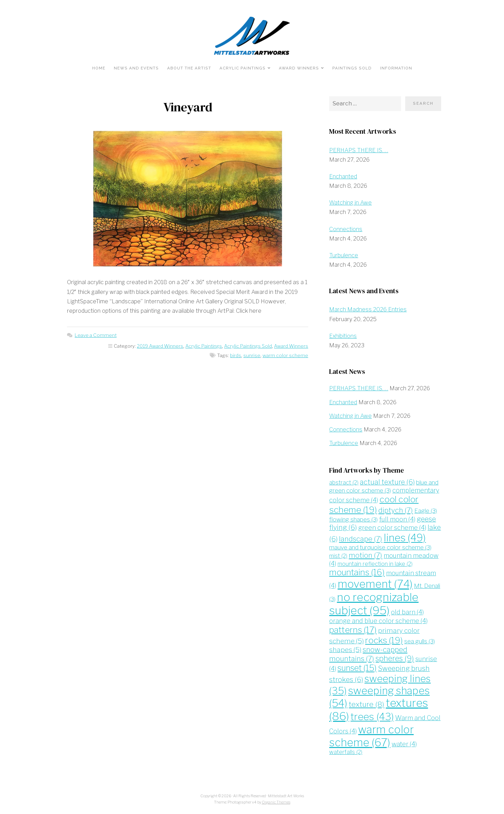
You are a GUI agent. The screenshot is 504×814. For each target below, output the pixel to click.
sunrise (252, 355)
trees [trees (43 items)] (372, 717)
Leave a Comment (96, 335)
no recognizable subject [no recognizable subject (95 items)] (374, 604)
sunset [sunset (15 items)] (357, 668)
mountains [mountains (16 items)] (357, 572)
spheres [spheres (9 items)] (395, 658)
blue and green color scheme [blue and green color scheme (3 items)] (384, 486)
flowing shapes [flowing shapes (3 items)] (353, 519)
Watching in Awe (350, 203)
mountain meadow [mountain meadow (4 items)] (384, 560)
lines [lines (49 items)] (405, 538)
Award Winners (299, 68)
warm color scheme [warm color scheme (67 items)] (371, 736)
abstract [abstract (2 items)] (344, 483)
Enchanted (343, 176)
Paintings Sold (352, 68)
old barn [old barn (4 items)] (407, 612)
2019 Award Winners (160, 346)
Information (396, 68)
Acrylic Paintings (243, 68)
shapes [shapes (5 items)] (345, 650)
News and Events (136, 68)
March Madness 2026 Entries (368, 309)
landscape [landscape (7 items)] (361, 539)
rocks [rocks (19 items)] (384, 640)
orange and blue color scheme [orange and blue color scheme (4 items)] (378, 621)
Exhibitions (343, 336)
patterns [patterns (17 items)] (353, 630)
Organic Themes (276, 802)
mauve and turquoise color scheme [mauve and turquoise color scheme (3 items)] (380, 547)
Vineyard (188, 107)
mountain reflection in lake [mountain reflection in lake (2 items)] (375, 564)
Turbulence (344, 255)
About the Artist (189, 68)
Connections (346, 229)
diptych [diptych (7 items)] (396, 510)
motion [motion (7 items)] (365, 555)
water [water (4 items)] (404, 744)
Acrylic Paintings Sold (248, 346)
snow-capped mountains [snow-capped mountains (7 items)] (368, 654)
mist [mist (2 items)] (338, 556)
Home (99, 68)
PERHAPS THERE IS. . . (359, 150)
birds (236, 355)
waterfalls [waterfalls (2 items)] (346, 752)
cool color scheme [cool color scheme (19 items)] (374, 504)
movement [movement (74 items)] (375, 584)
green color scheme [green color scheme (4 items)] (392, 528)
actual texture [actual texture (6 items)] (387, 482)
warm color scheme (285, 355)
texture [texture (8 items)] (366, 704)
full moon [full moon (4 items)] (397, 519)
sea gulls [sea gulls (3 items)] (420, 641)
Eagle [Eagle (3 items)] (426, 510)
